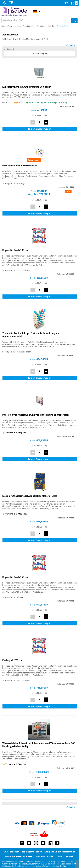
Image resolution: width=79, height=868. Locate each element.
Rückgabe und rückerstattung (60, 852)
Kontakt (70, 856)
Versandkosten (12, 852)
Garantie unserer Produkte (19, 856)
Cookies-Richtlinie (44, 856)
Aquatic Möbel (63, 26)
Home (4, 26)
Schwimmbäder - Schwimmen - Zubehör (39, 26)
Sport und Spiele (15, 26)
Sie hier (63, 866)
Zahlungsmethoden (32, 852)
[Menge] (39, 122)
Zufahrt (60, 856)
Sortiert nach (9, 49)
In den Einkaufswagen (40, 129)
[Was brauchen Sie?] (40, 20)
